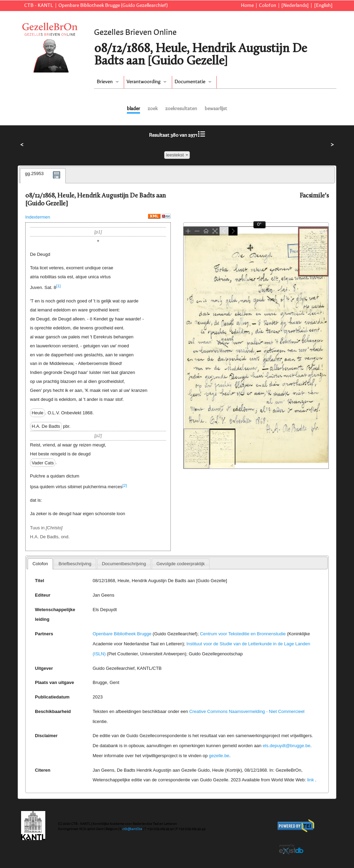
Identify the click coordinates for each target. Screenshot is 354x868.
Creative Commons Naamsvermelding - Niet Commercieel (247, 711)
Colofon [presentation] (40, 564)
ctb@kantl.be (132, 829)
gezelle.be (219, 756)
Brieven (105, 82)
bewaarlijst (216, 109)
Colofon (268, 6)
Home (247, 6)
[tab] (43, 176)
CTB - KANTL (39, 6)
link (310, 780)
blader (133, 109)
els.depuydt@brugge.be (287, 746)
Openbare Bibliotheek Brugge (122, 634)
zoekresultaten (181, 109)
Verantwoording (143, 82)
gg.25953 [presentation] (34, 173)
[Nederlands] (295, 6)
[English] (323, 6)
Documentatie (190, 82)
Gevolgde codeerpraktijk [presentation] (181, 564)
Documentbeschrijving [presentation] (124, 564)
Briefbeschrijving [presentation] (75, 564)
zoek (153, 109)
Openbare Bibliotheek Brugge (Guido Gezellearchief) (113, 6)
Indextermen (38, 217)
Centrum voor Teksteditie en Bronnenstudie (243, 634)
